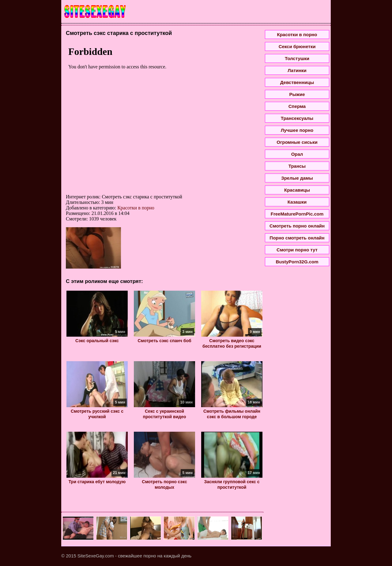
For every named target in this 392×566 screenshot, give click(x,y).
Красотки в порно (136, 208)
